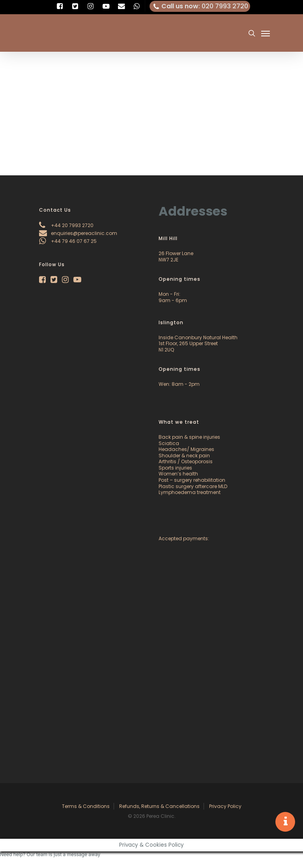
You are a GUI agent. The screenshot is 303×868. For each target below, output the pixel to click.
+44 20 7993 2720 (66, 225)
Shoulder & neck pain (184, 456)
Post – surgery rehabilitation (192, 480)
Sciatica (169, 443)
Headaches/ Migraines (186, 449)
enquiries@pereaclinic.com (78, 233)
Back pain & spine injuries (189, 437)
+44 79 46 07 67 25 (68, 241)
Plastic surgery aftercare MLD (193, 486)
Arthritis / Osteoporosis (186, 461)
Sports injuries (175, 468)
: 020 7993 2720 (200, 6)
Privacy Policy (225, 806)
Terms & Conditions (86, 806)
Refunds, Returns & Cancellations (159, 806)
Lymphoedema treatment (190, 492)
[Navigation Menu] (266, 33)
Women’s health (178, 474)
